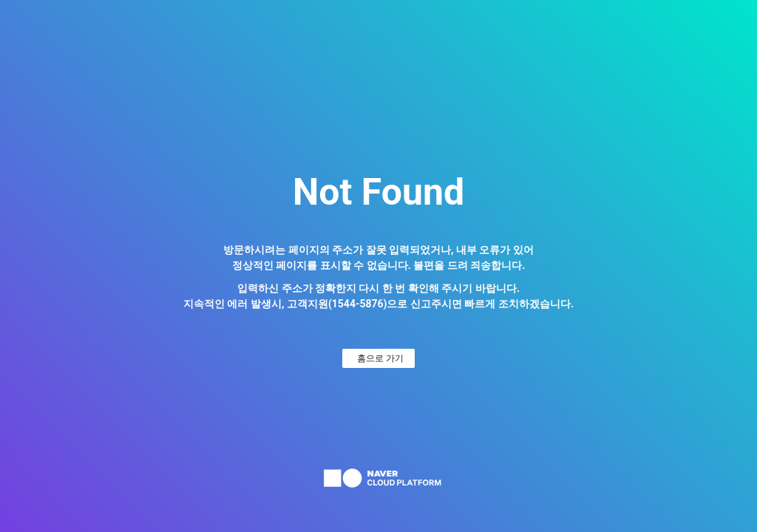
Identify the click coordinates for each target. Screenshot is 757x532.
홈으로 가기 (380, 358)
